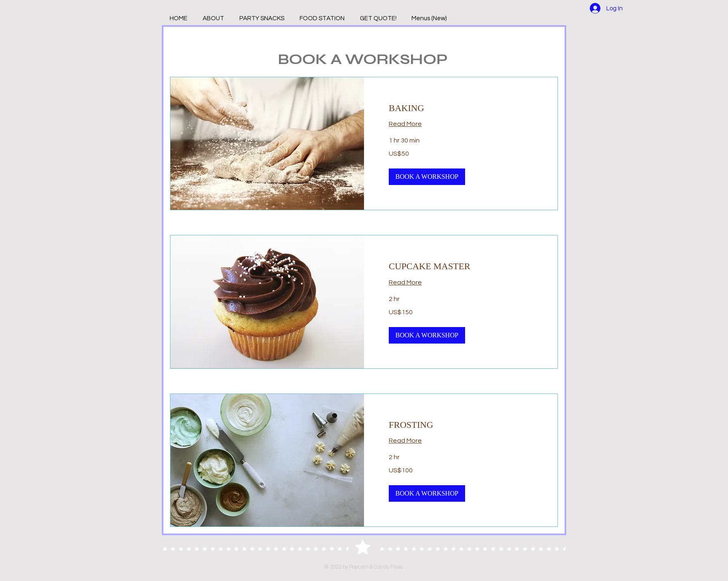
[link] (461, 108)
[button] (427, 177)
